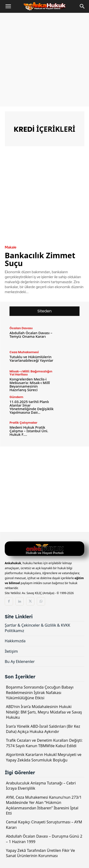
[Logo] (44, 549)
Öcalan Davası (21, 328)
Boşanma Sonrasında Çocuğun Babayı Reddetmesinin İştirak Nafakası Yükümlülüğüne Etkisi (40, 692)
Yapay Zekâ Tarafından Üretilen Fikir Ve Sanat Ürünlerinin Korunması (40, 853)
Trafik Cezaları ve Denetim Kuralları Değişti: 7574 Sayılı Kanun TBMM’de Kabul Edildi (44, 743)
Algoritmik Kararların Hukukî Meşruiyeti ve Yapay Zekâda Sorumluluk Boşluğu (44, 757)
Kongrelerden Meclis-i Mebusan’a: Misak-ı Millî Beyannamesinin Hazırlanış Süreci (30, 384)
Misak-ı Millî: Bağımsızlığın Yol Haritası (31, 373)
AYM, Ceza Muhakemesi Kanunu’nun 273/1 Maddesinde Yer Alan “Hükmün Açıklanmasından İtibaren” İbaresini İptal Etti (44, 805)
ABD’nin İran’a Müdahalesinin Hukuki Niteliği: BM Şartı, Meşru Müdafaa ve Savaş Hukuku (44, 712)
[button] (8, 6)
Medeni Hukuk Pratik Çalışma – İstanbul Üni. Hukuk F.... (29, 431)
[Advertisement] (44, 60)
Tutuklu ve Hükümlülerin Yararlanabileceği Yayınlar (31, 359)
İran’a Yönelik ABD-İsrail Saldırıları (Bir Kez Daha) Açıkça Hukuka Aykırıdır (43, 729)
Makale (11, 247)
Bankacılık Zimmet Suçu (40, 259)
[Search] (82, 6)
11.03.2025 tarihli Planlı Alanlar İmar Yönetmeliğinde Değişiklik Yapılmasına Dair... (32, 407)
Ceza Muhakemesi (24, 352)
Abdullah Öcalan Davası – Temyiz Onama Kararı (31, 335)
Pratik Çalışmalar (23, 423)
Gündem (16, 397)
